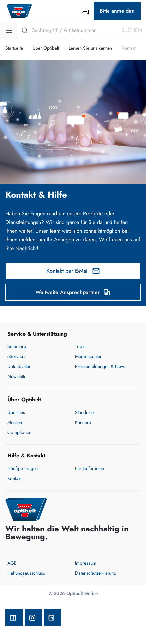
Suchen (132, 30)
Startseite (14, 48)
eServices (17, 356)
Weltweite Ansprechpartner (73, 292)
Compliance (19, 432)
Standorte (84, 412)
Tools (80, 346)
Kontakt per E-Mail (73, 271)
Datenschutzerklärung (96, 573)
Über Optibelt (46, 48)
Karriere (83, 422)
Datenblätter (19, 366)
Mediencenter (88, 356)
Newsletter (18, 376)
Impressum (86, 563)
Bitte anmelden (117, 11)
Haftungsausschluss (26, 573)
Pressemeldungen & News (101, 366)
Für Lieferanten (89, 468)
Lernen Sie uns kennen (90, 48)
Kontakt (129, 48)
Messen (15, 422)
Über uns (16, 412)
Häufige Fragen (23, 468)
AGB (12, 563)
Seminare (17, 346)
